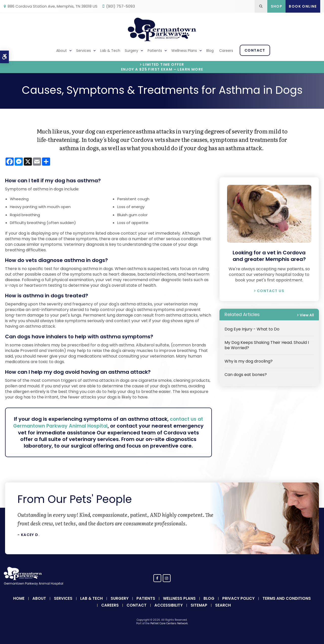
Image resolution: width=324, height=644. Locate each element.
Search (223, 612)
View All (307, 315)
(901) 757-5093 (120, 6)
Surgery (131, 51)
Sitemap (199, 612)
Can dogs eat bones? (246, 375)
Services (84, 51)
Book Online (303, 6)
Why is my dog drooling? (249, 361)
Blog (210, 51)
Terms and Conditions (287, 605)
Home (19, 605)
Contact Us (271, 291)
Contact (255, 50)
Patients (155, 51)
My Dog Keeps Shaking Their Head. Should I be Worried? (267, 345)
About (62, 51)
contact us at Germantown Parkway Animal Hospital (111, 422)
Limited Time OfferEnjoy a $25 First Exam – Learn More (162, 67)
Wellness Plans (184, 51)
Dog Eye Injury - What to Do (252, 329)
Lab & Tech (110, 51)
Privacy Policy (238, 605)
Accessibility (169, 612)
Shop (277, 6)
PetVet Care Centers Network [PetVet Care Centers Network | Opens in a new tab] (169, 630)
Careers (226, 51)
